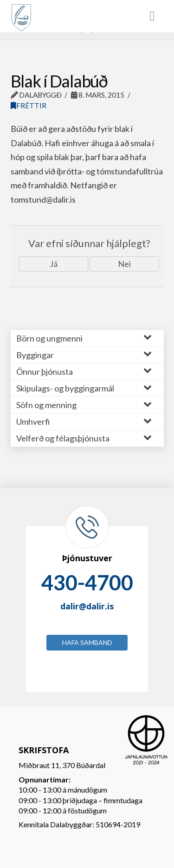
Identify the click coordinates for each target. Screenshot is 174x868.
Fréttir (29, 105)
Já (54, 264)
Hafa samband (87, 642)
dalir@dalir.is (87, 606)
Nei (124, 264)
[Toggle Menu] (87, 16)
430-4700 (87, 583)
